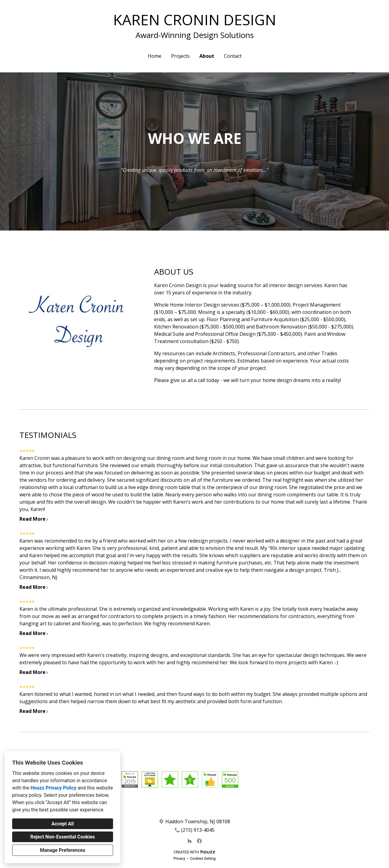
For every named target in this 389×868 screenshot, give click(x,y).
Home (155, 56)
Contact (233, 56)
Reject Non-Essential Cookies (63, 837)
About (207, 56)
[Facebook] (199, 841)
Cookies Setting (203, 859)
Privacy (179, 859)
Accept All (63, 824)
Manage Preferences (62, 850)
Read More (34, 519)
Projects (180, 56)
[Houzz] (190, 841)
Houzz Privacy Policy (53, 788)
